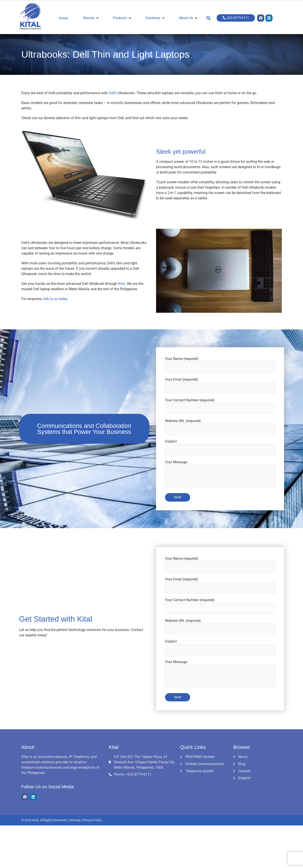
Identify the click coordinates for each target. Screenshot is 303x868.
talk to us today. (56, 299)
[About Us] (188, 18)
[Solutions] (155, 18)
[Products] (122, 18)
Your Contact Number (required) (220, 406)
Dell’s (113, 93)
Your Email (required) (220, 386)
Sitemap (75, 821)
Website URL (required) (220, 427)
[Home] (66, 18)
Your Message (220, 475)
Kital (122, 284)
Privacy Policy (92, 821)
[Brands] (91, 18)
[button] (208, 18)
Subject (220, 448)
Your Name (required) (220, 365)
